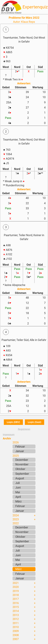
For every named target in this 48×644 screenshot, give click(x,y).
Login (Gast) (34, 422)
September (22, 474)
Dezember (22, 460)
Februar (20, 446)
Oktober (20, 469)
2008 (16, 635)
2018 (16, 595)
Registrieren (24, 429)
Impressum (9, 435)
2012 (16, 619)
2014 (16, 611)
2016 (16, 603)
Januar (20, 451)
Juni (18, 487)
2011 (16, 623)
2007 (16, 639)
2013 (16, 615)
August (20, 478)
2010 (16, 627)
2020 (16, 587)
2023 (16, 519)
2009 (16, 631)
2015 (16, 607)
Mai (18, 492)
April (18, 497)
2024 (16, 515)
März (18, 501)
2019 (16, 591)
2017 (16, 599)
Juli (18, 483)
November (22, 464)
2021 (16, 583)
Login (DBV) (13, 422)
